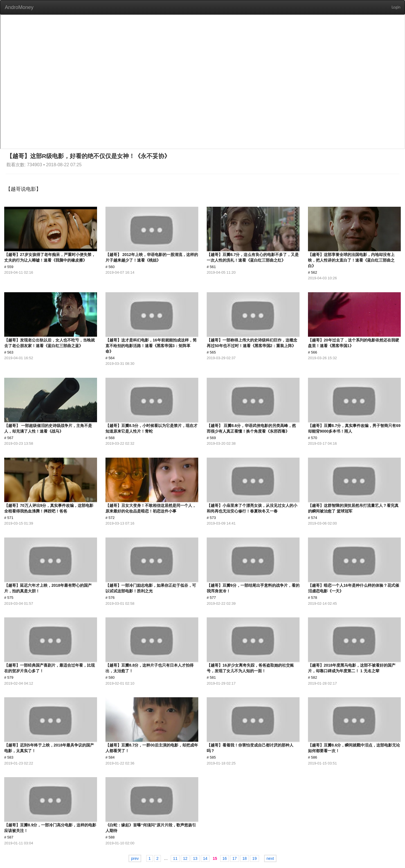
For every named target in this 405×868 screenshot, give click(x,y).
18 (245, 858)
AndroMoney (19, 7)
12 (185, 858)
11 (175, 858)
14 (205, 858)
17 (235, 858)
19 (255, 858)
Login (396, 7)
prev (135, 858)
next (270, 858)
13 (195, 858)
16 (225, 858)
